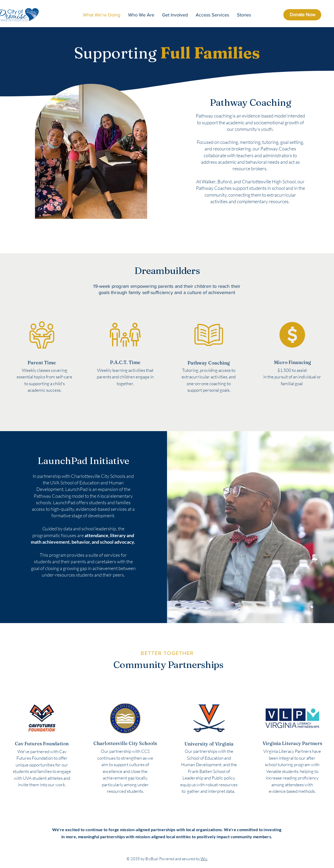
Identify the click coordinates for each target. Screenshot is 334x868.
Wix (204, 859)
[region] (42, 358)
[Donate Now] (302, 15)
